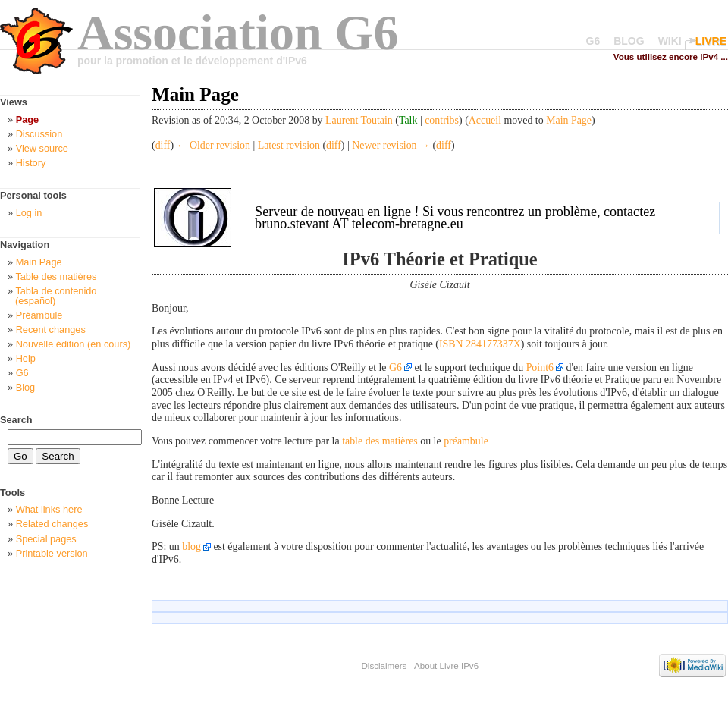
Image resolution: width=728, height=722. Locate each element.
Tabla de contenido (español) (56, 296)
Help (26, 358)
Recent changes (51, 330)
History (31, 163)
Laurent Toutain (359, 120)
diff (163, 145)
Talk (408, 120)
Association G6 (238, 32)
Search (16, 420)
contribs (442, 120)
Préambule (39, 315)
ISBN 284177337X (480, 344)
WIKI (670, 41)
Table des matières (56, 276)
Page (27, 119)
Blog (26, 387)
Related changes (52, 524)
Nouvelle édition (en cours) (74, 344)
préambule (466, 441)
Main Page (569, 120)
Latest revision (289, 145)
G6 (593, 41)
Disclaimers (384, 665)
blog (191, 546)
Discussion (39, 134)
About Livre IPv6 (446, 665)
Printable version (52, 553)
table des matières (380, 441)
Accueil (485, 120)
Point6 (540, 367)
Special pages (46, 539)
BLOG (629, 41)
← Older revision (213, 145)
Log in (29, 213)
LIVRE (711, 41)
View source (42, 148)
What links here (49, 509)
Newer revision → (391, 145)
